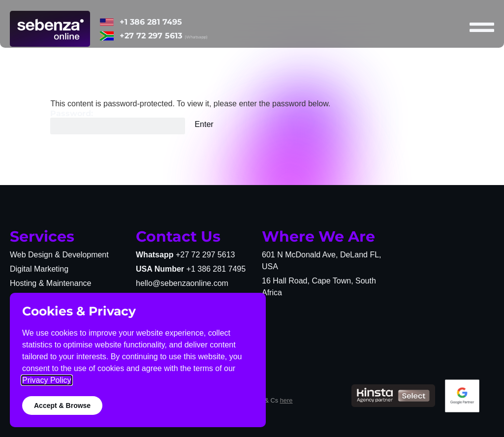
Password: (118, 122)
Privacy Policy (47, 380)
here (286, 400)
